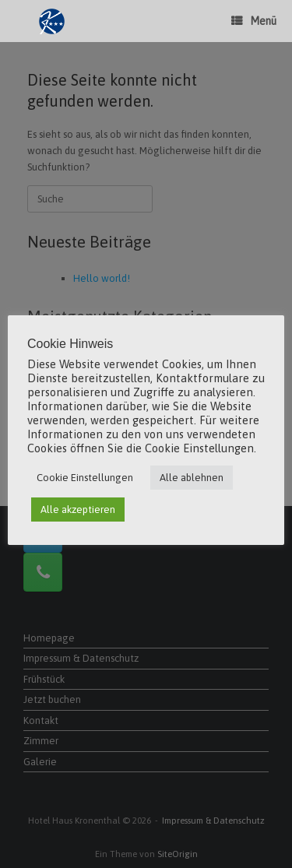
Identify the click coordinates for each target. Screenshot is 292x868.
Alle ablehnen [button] (192, 478)
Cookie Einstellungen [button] (85, 478)
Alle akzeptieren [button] (78, 510)
